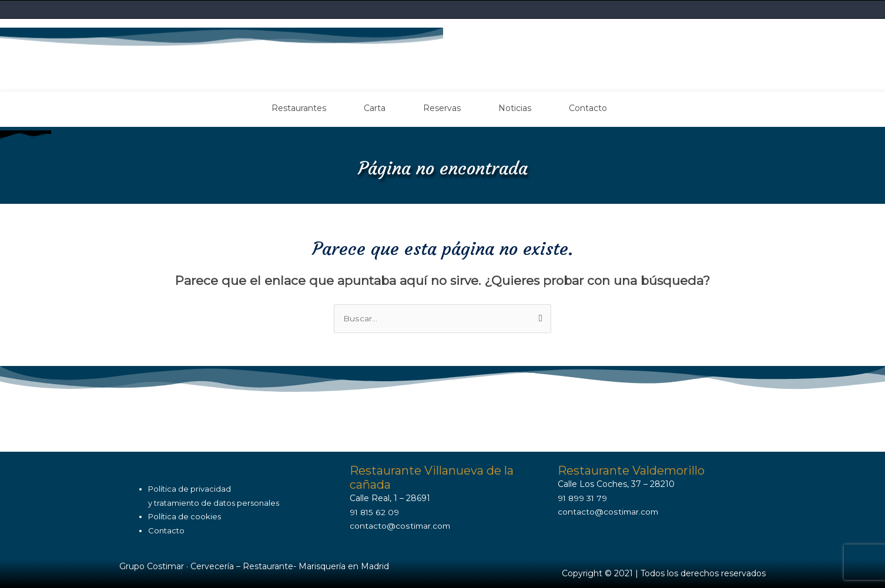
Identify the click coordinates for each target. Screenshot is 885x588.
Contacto (588, 107)
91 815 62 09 (375, 512)
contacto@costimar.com (401, 526)
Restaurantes (299, 107)
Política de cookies (185, 516)
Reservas (442, 107)
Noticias (515, 107)
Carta (375, 107)
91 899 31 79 (583, 498)
